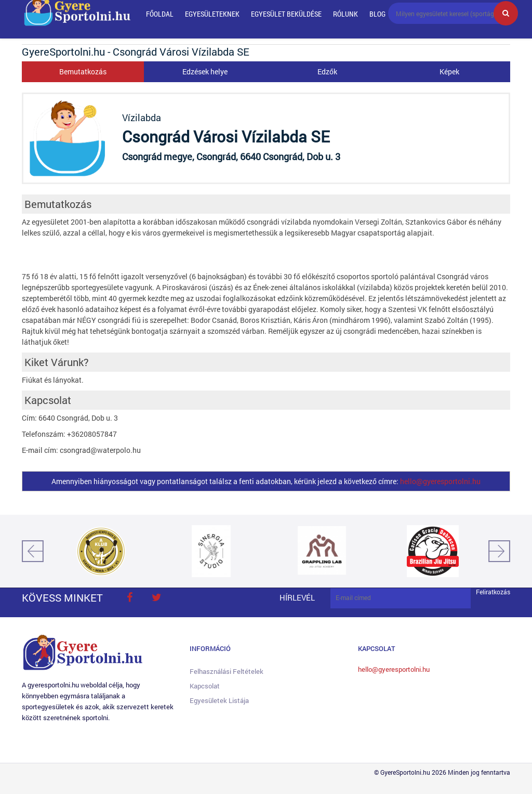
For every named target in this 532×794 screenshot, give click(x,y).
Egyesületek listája (219, 700)
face (129, 597)
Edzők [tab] (327, 71)
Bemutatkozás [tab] (83, 71)
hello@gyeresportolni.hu (440, 481)
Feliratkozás (493, 592)
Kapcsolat (205, 686)
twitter (156, 597)
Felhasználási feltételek (227, 671)
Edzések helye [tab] (205, 71)
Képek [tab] (449, 71)
